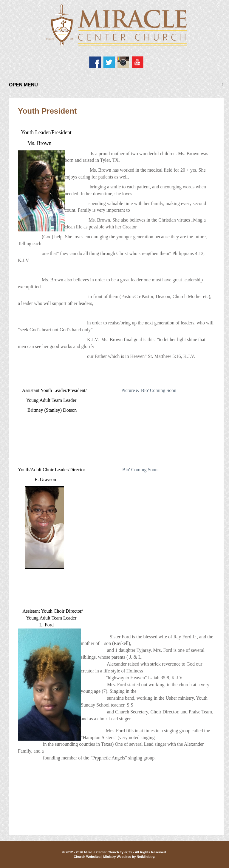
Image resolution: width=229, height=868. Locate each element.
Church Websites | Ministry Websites (103, 857)
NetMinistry (145, 857)
